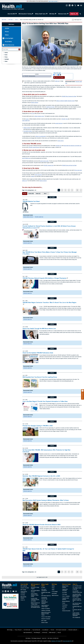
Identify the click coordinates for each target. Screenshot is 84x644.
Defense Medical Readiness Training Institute (35, 595)
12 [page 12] (77, 190)
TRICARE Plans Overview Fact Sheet (69, 96)
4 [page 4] (69, 190)
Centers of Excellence (46, 609)
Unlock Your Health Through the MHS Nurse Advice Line (39, 329)
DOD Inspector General (60, 630)
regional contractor (35, 103)
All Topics (43, 587)
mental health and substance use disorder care (72, 146)
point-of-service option (44, 161)
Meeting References (66, 601)
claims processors (38, 175)
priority (27, 119)
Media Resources (10, 45)
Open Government (27, 633)
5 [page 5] (72, 190)
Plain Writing (36, 633)
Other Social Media (59, 77)
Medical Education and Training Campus (35, 604)
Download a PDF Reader (56, 641)
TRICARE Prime (65, 119)
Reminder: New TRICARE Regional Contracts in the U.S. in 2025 (41, 476)
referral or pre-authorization (41, 136)
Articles (7, 28)
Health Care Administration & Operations (45, 602)
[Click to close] (83, 391)
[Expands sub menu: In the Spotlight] (3, 38)
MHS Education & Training (25, 14)
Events (6, 55)
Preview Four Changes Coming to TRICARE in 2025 (38, 426)
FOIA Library (65, 594)
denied (33, 176)
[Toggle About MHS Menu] (16, 14)
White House (52, 633)
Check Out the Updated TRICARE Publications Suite (38, 353)
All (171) (25, 194)
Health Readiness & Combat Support (45, 606)
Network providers (27, 128)
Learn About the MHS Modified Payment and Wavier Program (77, 596)
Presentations (65, 605)
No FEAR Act (26, 630)
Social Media (8, 42)
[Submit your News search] (19, 49)
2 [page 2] (62, 190)
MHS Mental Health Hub (46, 596)
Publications (64, 607)
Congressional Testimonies (65, 590)
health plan (57, 81)
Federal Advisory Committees (24, 592)
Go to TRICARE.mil (76, 586)
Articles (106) (31, 194)
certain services (61, 141)
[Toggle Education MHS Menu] (33, 14)
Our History (23, 595)
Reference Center (63, 14)
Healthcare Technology (46, 610)
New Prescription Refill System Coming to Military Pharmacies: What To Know (46, 500)
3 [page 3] (65, 190)
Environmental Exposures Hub (44, 598)
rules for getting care (26, 158)
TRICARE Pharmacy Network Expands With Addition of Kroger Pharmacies (45, 278)
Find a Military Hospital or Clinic (77, 589)
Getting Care (25, 181)
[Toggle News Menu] (56, 14)
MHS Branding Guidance (23, 597)
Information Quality (72, 630)
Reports (64, 609)
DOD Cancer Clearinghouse (44, 590)
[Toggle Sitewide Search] (80, 14)
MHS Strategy (23, 590)
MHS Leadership (24, 586)
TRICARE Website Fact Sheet (31, 201)
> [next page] (81, 190)
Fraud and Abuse (35, 630)
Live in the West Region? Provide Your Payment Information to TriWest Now (45, 401)
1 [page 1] (59, 190)
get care (33, 113)
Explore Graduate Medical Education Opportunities (76, 614)
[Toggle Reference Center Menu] (68, 14)
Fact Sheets (64, 592)
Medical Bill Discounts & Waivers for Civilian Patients (46, 614)
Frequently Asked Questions (65, 599)
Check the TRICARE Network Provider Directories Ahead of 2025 (42, 525)
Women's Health (45, 623)
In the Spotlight (9, 38)
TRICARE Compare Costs (49, 165)
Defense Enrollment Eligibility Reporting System (65, 101)
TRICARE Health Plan (39, 217)
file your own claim (78, 170)
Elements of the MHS (25, 588)
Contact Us (23, 600)
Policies (64, 603)
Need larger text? (77, 20)
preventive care (59, 146)
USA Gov (44, 633)
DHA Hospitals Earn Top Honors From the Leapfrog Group (40, 377)
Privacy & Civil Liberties (46, 617)
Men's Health (44, 621)
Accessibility (45, 630)
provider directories (59, 123)
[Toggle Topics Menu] (47, 14)
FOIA (51, 630)
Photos (7, 32)
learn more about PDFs (68, 641)
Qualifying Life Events (50, 107)
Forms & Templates (66, 596)
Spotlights (7, 59)
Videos (7, 35)
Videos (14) (38, 194)
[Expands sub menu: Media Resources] (3, 45)
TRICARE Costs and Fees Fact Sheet (69, 165)
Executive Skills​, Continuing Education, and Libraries (35, 600)
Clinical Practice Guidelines (65, 587)
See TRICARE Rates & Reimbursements (77, 604)
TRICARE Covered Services (34, 147)
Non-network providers (28, 131)
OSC (58, 633)
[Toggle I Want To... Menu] (77, 14)
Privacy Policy (17, 630)
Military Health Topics (40, 14)
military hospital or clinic (39, 116)
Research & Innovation (46, 619)
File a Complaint (76, 617)
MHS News (52, 14)
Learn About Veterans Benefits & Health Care (77, 599)
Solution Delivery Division (28, 217)
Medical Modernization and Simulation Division (35, 607)
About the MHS (11, 14)
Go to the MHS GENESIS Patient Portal (77, 592)
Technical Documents (66, 611)
